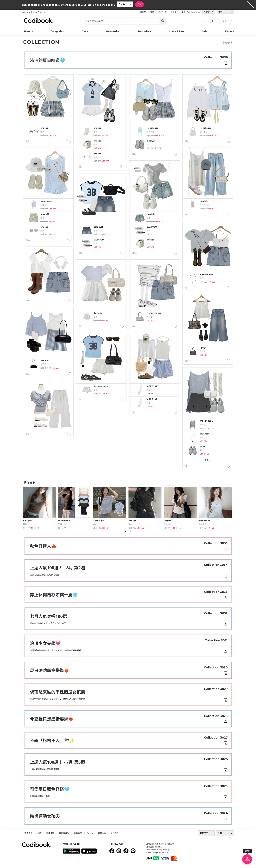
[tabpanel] (41, 507)
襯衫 (95, 524)
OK (139, 4)
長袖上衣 (203, 524)
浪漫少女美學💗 (45, 643)
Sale (205, 31)
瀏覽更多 (228, 43)
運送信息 (78, 833)
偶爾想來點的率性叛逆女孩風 (58, 692)
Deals (85, 31)
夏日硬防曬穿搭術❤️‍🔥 (50, 670)
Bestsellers (145, 31)
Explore (230, 31)
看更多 (208, 460)
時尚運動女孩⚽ (45, 816)
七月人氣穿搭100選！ (51, 616)
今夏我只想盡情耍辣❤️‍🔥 (52, 719)
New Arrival (113, 31)
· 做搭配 (142, 12)
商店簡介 (28, 833)
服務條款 (50, 833)
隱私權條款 (64, 833)
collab (90, 833)
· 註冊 (152, 12)
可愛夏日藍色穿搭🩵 (50, 789)
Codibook (39, 21)
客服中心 (102, 833)
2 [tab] (130, 532)
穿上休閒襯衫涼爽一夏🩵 (54, 595)
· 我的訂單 (162, 12)
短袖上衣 (62, 524)
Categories (57, 31)
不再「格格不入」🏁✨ (52, 741)
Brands (28, 31)
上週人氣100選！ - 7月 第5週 (58, 762)
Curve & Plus (176, 31)
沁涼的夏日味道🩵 (48, 60)
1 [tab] (126, 532)
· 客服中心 (174, 12)
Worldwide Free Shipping (35, 12)
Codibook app (193, 12)
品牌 (39, 833)
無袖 (25, 524)
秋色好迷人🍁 (43, 546)
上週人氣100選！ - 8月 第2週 (58, 568)
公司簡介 (115, 833)
